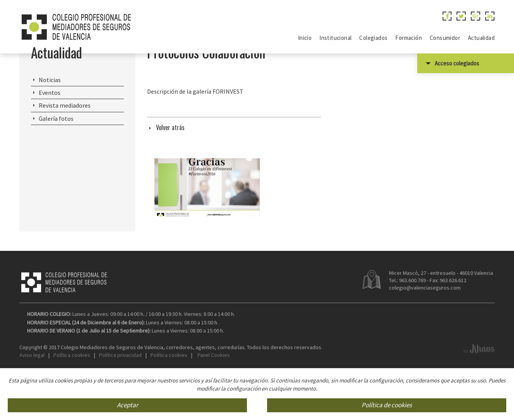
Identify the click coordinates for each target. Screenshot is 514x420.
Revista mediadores (65, 147)
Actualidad (57, 94)
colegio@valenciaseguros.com (425, 329)
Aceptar (128, 405)
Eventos (50, 134)
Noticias (50, 121)
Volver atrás (170, 169)
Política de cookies (387, 405)
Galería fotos (56, 160)
